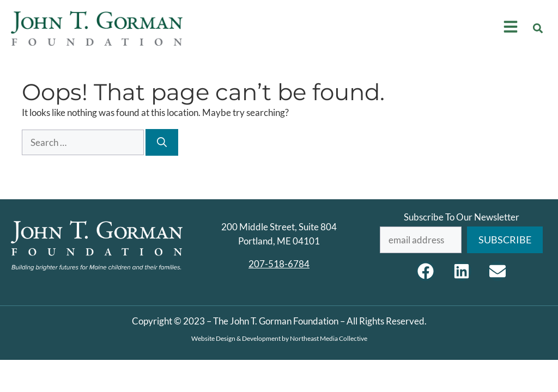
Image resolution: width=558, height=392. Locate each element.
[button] (538, 28)
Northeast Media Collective (329, 338)
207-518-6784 (279, 264)
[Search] (162, 142)
